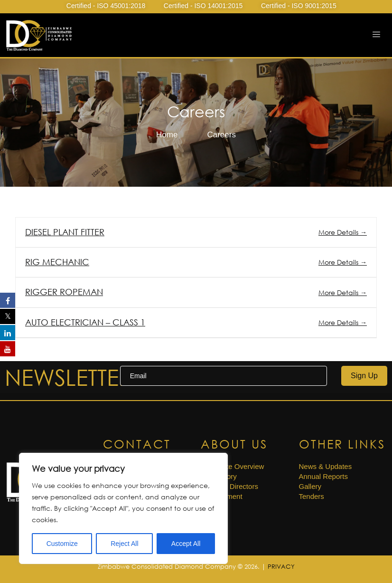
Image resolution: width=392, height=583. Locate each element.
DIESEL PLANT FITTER (65, 232)
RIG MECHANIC (57, 262)
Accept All (186, 544)
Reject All (124, 544)
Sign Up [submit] (364, 376)
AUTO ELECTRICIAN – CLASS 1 (85, 322)
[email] (224, 376)
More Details (343, 232)
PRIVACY (281, 566)
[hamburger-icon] (377, 35)
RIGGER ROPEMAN (64, 292)
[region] (123, 508)
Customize (62, 544)
